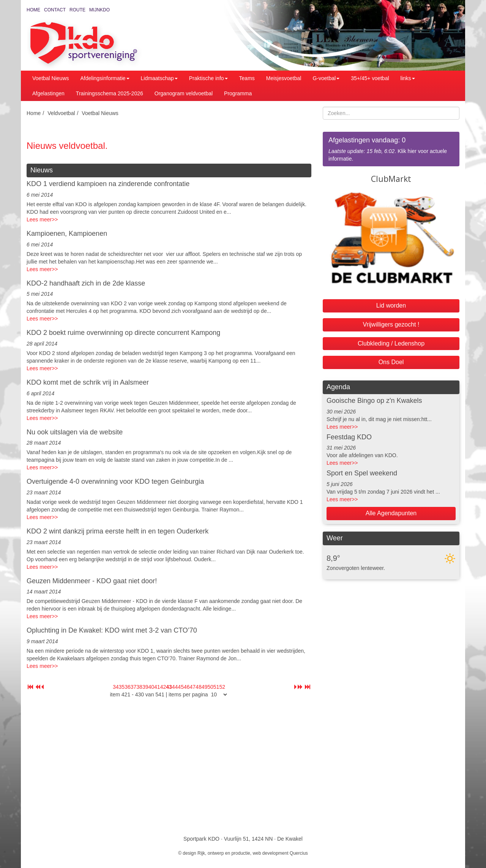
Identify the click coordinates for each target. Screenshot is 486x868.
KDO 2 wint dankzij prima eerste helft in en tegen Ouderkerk (118, 531)
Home (33, 10)
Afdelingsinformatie (105, 78)
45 (181, 687)
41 (157, 687)
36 (128, 687)
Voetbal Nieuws (51, 78)
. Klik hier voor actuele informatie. (391, 149)
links (408, 78)
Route (77, 10)
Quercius (299, 853)
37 (134, 687)
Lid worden (391, 305)
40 (151, 687)
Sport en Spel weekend (362, 473)
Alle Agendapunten (391, 513)
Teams (247, 78)
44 (175, 687)
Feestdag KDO (349, 437)
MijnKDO (99, 10)
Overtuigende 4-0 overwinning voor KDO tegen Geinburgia (115, 481)
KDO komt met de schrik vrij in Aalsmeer (88, 382)
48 (199, 687)
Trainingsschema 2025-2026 (110, 93)
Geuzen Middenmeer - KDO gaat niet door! (92, 581)
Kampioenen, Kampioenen (67, 234)
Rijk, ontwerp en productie (224, 853)
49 (205, 687)
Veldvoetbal (61, 113)
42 (163, 687)
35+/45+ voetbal (370, 78)
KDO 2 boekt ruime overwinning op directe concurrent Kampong (123, 333)
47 (193, 687)
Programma (238, 93)
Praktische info (208, 78)
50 (210, 687)
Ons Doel (391, 362)
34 (116, 687)
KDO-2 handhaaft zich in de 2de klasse (86, 283)
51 (216, 687)
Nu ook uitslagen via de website (75, 432)
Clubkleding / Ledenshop (391, 343)
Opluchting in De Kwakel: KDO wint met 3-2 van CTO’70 (112, 630)
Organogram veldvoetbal (184, 93)
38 (139, 687)
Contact (55, 10)
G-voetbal (326, 78)
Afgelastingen (48, 93)
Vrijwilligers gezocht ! (391, 324)
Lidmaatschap (159, 78)
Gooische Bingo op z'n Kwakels (374, 401)
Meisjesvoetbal (284, 78)
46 (187, 687)
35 (122, 687)
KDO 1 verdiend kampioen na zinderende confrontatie (108, 184)
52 (222, 687)
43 (169, 687)
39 (145, 687)
